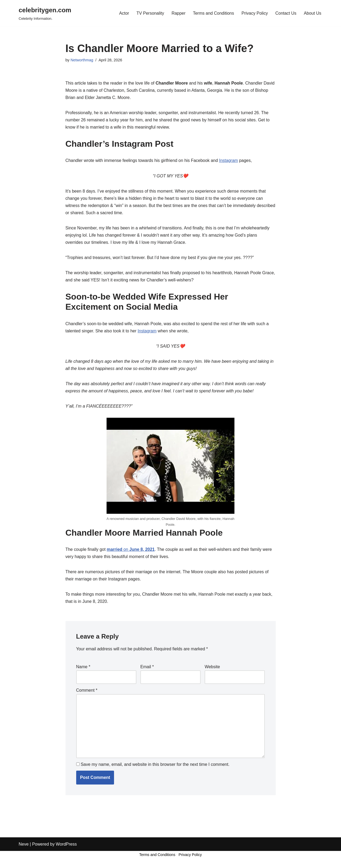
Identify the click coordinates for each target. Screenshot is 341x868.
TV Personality (150, 13)
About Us (312, 13)
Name (83, 668)
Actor (123, 13)
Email (147, 668)
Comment (87, 692)
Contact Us (286, 13)
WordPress (66, 861)
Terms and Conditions (213, 13)
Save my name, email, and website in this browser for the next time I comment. (155, 766)
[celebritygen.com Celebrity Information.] (45, 13)
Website (212, 668)
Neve (24, 861)
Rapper (178, 13)
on (131, 550)
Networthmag (82, 60)
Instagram (229, 161)
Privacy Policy (254, 13)
